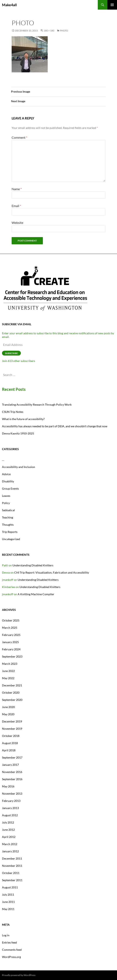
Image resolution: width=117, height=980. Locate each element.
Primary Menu (112, 5)
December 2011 (12, 858)
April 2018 (9, 750)
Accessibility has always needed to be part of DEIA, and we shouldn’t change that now (55, 426)
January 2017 (10, 765)
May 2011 (8, 909)
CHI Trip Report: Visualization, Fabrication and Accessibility (52, 572)
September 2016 (12, 779)
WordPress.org (11, 957)
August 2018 (10, 743)
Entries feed (9, 942)
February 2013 (11, 801)
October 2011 (11, 873)
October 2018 (11, 736)
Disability (8, 481)
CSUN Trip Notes (13, 412)
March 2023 (10, 664)
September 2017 (12, 757)
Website (17, 223)
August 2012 (10, 815)
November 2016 (12, 772)
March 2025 (10, 628)
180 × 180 (49, 31)
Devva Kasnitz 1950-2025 (18, 433)
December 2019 (12, 721)
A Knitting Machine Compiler (36, 594)
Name (17, 189)
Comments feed (12, 950)
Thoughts (8, 525)
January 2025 (10, 642)
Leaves (6, 496)
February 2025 (11, 635)
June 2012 (8, 830)
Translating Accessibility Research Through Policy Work (37, 405)
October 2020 (11, 693)
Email (16, 206)
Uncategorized (11, 539)
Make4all (9, 5)
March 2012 (10, 844)
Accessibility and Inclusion (19, 467)
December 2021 (12, 685)
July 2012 (8, 822)
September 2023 (12, 656)
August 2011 (10, 887)
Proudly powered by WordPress (19, 975)
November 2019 (12, 729)
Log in (6, 935)
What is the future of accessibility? (23, 419)
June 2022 (8, 671)
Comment (19, 137)
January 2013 (10, 808)
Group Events (10, 488)
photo (64, 31)
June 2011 (8, 902)
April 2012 (9, 837)
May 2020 (8, 714)
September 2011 (12, 880)
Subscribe (11, 353)
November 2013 (12, 794)
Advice (6, 474)
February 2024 (11, 649)
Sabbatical (8, 510)
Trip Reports (10, 532)
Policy (6, 503)
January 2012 (10, 851)
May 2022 (8, 678)
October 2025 (11, 620)
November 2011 (12, 866)
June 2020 (8, 707)
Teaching (8, 517)
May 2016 (8, 786)
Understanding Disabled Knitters (33, 565)
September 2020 (12, 700)
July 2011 (8, 895)
